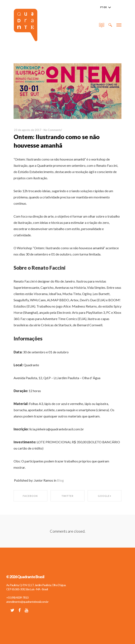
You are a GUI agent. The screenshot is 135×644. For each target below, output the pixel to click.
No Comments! (53, 130)
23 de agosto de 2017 (28, 130)
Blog (60, 480)
